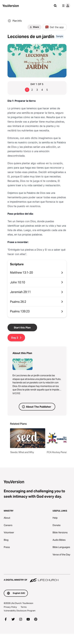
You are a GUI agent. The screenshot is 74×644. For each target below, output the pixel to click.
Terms (24, 607)
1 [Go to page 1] (27, 90)
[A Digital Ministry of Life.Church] (37, 578)
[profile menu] (66, 6)
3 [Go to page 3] (37, 90)
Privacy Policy (10, 607)
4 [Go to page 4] (42, 90)
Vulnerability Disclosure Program (20, 611)
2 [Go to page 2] (32, 90)
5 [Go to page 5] (47, 90)
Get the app (55, 27)
